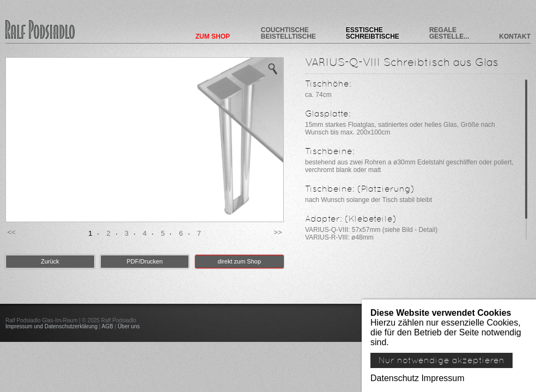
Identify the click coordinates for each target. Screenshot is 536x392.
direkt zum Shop (239, 261)
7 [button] (199, 233)
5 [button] (163, 233)
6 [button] (181, 233)
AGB (108, 326)
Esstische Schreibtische (373, 33)
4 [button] (145, 233)
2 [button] (108, 233)
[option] (145, 140)
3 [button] (127, 233)
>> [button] (278, 232)
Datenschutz (395, 378)
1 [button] (90, 233)
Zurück (50, 261)
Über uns (129, 326)
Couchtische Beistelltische (288, 33)
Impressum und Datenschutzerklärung (51, 326)
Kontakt (515, 36)
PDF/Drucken (145, 261)
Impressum (443, 378)
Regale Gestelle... (449, 33)
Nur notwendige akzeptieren (441, 360)
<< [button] (11, 232)
